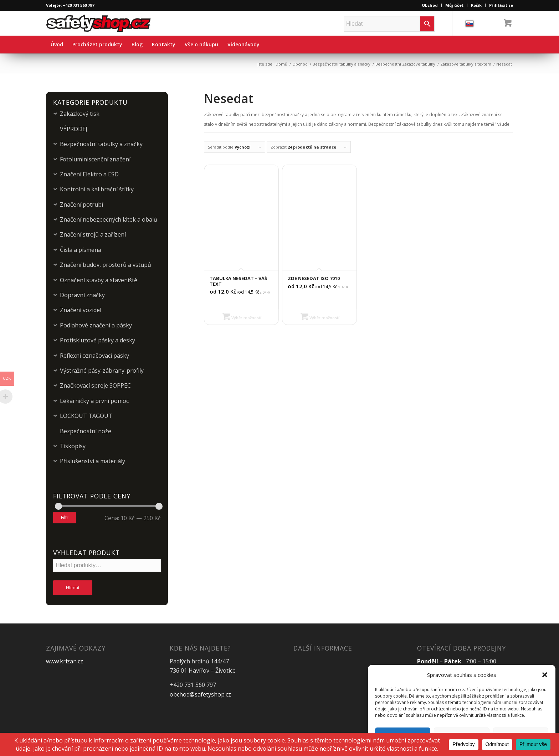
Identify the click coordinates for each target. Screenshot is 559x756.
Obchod (430, 5)
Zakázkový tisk (80, 114)
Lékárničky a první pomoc (94, 401)
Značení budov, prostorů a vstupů (106, 265)
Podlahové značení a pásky (96, 325)
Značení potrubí (81, 204)
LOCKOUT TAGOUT (86, 416)
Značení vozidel (81, 310)
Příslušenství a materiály (93, 461)
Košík (476, 5)
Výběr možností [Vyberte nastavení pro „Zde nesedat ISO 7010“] (320, 318)
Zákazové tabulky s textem (466, 64)
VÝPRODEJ (74, 129)
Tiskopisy (73, 446)
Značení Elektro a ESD (89, 174)
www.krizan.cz (65, 661)
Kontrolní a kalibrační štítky (97, 189)
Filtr (65, 517)
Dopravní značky (82, 295)
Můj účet (454, 5)
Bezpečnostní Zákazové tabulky (405, 64)
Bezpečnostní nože (86, 431)
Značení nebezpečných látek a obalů (109, 219)
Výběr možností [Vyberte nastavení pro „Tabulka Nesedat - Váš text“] (242, 318)
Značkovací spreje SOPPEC (95, 385)
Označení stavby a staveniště (99, 280)
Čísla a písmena (81, 250)
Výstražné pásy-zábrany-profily (102, 371)
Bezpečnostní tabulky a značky (342, 64)
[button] (545, 675)
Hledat (73, 588)
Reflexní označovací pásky (94, 356)
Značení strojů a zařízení (93, 234)
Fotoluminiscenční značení (95, 159)
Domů (281, 64)
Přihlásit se (501, 5)
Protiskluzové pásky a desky (98, 340)
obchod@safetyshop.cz (200, 694)
